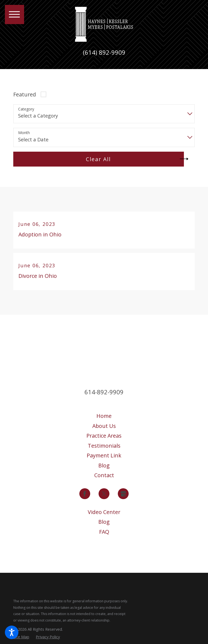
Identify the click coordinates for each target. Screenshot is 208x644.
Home (104, 416)
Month (24, 133)
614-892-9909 (104, 392)
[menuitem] (104, 416)
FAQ (104, 532)
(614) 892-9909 (104, 53)
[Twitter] (104, 494)
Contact (104, 475)
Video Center (104, 512)
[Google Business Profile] (123, 494)
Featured (25, 94)
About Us (104, 426)
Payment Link (104, 455)
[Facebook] (85, 494)
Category (26, 109)
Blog (104, 465)
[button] (12, 632)
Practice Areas (104, 436)
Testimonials (104, 446)
